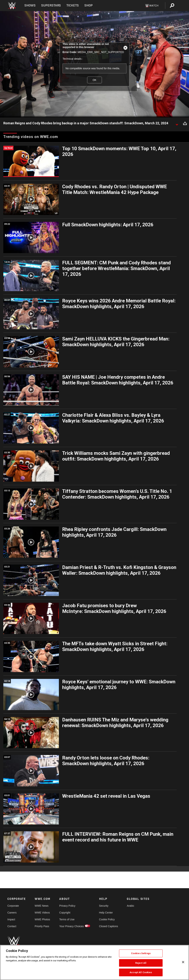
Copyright (65, 913)
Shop (89, 5)
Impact (11, 919)
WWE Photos (42, 919)
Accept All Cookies (141, 972)
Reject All (141, 963)
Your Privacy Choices (72, 926)
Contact (12, 926)
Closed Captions (109, 926)
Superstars (51, 5)
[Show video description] (177, 123)
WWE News (42, 906)
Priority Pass (42, 926)
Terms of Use (67, 919)
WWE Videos (42, 913)
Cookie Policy (107, 919)
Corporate (13, 906)
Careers (12, 913)
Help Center (106, 913)
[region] (94, 962)
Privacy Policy (67, 906)
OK (94, 80)
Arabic (130, 906)
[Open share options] (185, 123)
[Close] (183, 962)
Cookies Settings (141, 953)
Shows (30, 5)
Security (104, 906)
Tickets (73, 5)
